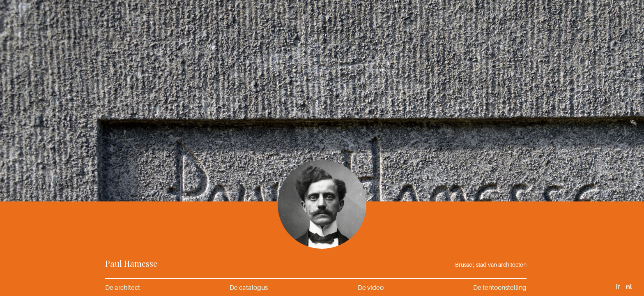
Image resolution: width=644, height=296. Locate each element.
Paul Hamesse (131, 263)
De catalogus (249, 287)
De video (371, 287)
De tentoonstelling (500, 287)
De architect (123, 287)
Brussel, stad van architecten (491, 265)
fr (618, 287)
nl (629, 287)
